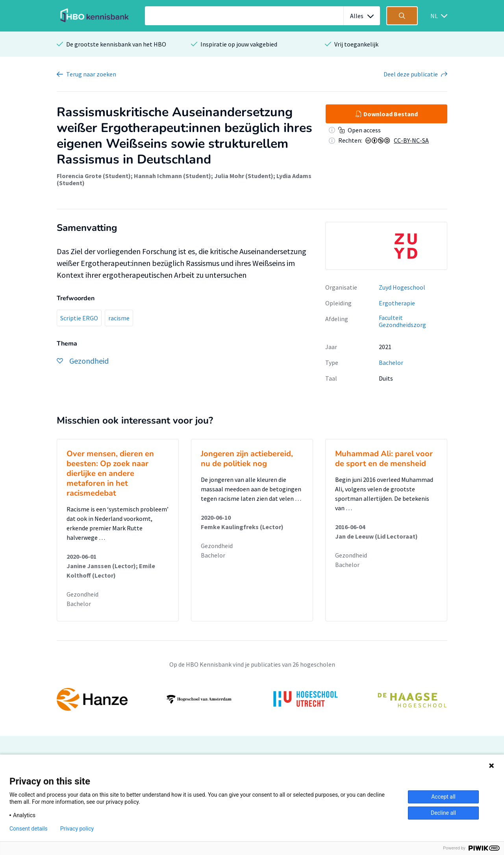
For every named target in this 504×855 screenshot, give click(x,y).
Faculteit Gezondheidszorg (402, 321)
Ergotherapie (397, 303)
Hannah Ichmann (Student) (172, 176)
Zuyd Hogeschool (402, 287)
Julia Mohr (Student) (244, 176)
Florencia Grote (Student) (94, 176)
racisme (119, 318)
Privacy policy (77, 829)
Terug (91, 74)
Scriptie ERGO (79, 318)
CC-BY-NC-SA (411, 140)
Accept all (443, 797)
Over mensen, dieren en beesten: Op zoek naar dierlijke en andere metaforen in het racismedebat (110, 473)
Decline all (443, 813)
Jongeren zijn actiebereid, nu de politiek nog (247, 459)
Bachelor (391, 362)
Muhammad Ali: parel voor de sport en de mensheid (384, 459)
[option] (386, 246)
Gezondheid (82, 594)
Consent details (29, 829)
